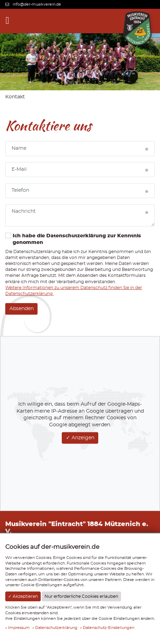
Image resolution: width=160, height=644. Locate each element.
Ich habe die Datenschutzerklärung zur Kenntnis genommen (73, 239)
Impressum (19, 628)
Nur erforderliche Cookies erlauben (81, 596)
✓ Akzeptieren (23, 596)
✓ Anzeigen (80, 438)
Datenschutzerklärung (56, 628)
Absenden (22, 309)
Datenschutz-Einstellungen (109, 628)
